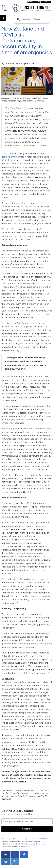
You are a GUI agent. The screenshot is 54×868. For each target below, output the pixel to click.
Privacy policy (6, 847)
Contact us (16, 847)
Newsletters (34, 2)
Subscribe (46, 2)
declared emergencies (13, 157)
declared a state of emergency (17, 327)
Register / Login (26, 847)
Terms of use (41, 844)
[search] (31, 19)
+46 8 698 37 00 (41, 839)
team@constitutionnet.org (31, 841)
